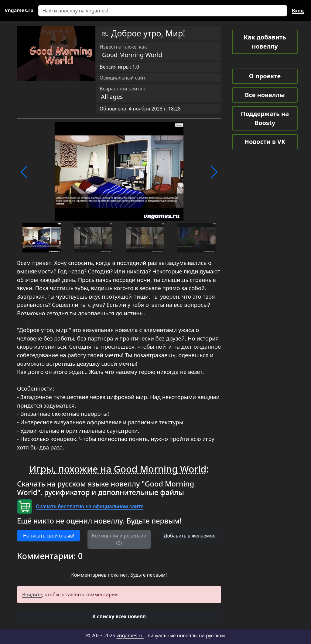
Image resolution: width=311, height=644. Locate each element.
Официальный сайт (123, 78)
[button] (24, 172)
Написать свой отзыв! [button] (49, 536)
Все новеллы (265, 95)
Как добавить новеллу (265, 42)
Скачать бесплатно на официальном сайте (90, 507)
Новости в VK (265, 142)
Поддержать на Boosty (265, 118)
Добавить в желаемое (190, 536)
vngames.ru (130, 636)
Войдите (32, 595)
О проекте (265, 76)
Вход (298, 11)
